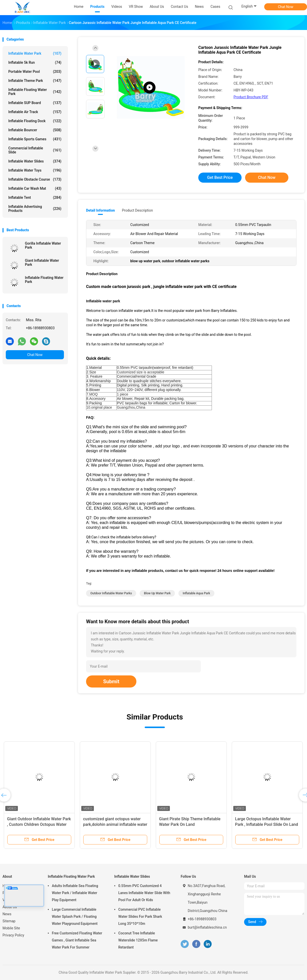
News (7, 914)
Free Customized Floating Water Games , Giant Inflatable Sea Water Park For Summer (77, 940)
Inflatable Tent (35, 198)
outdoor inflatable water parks (111, 593)
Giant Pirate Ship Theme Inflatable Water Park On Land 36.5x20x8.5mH (190, 824)
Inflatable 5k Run (35, 62)
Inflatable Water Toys (35, 170)
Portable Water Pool (35, 72)
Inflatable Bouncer (35, 130)
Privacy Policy (13, 935)
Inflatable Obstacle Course (35, 179)
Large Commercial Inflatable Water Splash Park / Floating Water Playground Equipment (75, 917)
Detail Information (100, 210)
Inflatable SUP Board (35, 103)
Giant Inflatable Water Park (42, 263)
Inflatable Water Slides (35, 161)
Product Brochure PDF (251, 97)
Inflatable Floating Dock (35, 121)
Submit (111, 681)
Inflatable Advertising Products (35, 209)
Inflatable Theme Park (35, 81)
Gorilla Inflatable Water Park (43, 245)
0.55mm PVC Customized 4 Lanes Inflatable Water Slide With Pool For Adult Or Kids (144, 893)
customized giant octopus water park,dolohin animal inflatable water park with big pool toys (115, 824)
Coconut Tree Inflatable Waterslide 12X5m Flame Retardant (138, 940)
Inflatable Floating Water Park (35, 92)
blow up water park (157, 593)
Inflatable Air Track (35, 112)
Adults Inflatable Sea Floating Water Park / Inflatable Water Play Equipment (75, 893)
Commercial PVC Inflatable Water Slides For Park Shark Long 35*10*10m (140, 917)
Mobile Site (11, 928)
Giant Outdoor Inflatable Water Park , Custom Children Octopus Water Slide (39, 824)
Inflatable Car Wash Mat (35, 188)
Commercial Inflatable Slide (35, 150)
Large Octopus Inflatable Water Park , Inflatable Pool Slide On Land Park (266, 824)
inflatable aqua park (196, 593)
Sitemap (9, 921)
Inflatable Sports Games (35, 139)
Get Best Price (220, 177)
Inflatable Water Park (35, 53)
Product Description (137, 210)
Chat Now (286, 7)
